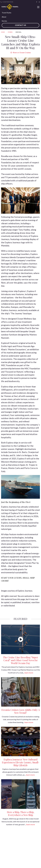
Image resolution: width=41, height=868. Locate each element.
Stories (4, 21)
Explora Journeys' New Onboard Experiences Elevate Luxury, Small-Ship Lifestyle (21, 762)
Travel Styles (7, 13)
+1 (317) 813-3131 (7, 2)
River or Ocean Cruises (21, 52)
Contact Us (21, 25)
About (4, 17)
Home (3, 32)
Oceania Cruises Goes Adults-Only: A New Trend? (20, 711)
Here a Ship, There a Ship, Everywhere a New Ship (21, 814)
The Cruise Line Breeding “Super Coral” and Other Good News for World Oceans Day (20, 660)
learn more (29, 673)
